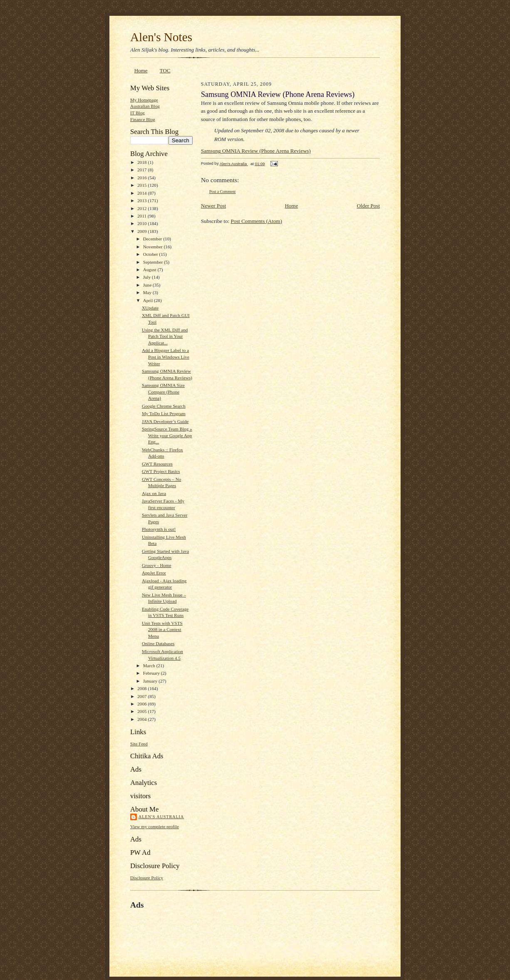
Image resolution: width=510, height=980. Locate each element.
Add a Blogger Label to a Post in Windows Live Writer (166, 357)
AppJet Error (154, 573)
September (154, 262)
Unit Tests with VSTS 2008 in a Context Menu (162, 630)
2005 (142, 711)
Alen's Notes (161, 37)
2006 (142, 704)
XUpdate (150, 308)
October (151, 254)
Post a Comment (223, 192)
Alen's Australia (161, 817)
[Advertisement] (228, 929)
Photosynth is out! (159, 529)
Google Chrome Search (164, 406)
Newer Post (213, 206)
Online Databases (158, 643)
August (150, 270)
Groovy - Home (157, 565)
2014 (142, 193)
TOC (165, 71)
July (147, 277)
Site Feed (139, 744)
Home (141, 71)
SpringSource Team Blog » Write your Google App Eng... (167, 435)
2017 (142, 170)
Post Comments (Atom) (257, 221)
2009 (142, 231)
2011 (142, 216)
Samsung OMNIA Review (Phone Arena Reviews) (256, 151)
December (153, 239)
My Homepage (144, 100)
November (153, 247)
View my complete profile (155, 827)
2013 (142, 200)
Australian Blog (145, 106)
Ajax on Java (154, 493)
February (152, 673)
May (148, 292)
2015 (142, 185)
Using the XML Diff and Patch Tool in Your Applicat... (165, 336)
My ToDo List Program (164, 413)
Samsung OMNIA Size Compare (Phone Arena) (163, 392)
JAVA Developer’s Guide (165, 421)
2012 (142, 208)
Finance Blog (143, 119)
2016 (142, 178)
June (148, 285)
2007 (142, 696)
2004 (142, 719)
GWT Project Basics (161, 471)
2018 (142, 162)
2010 (142, 223)
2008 (142, 688)
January (151, 681)
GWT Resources (157, 464)
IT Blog (137, 113)
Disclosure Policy (147, 878)
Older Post (368, 206)
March (150, 666)
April (149, 300)
